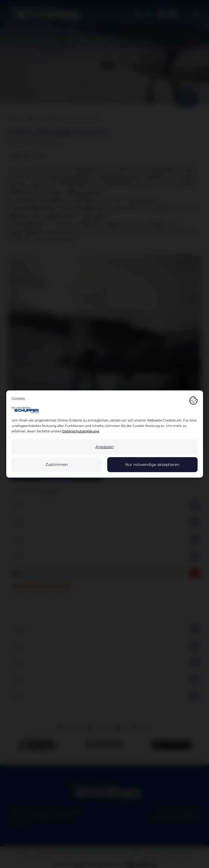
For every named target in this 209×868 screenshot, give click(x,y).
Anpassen (105, 447)
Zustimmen (57, 465)
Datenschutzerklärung (81, 431)
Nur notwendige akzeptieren (152, 465)
